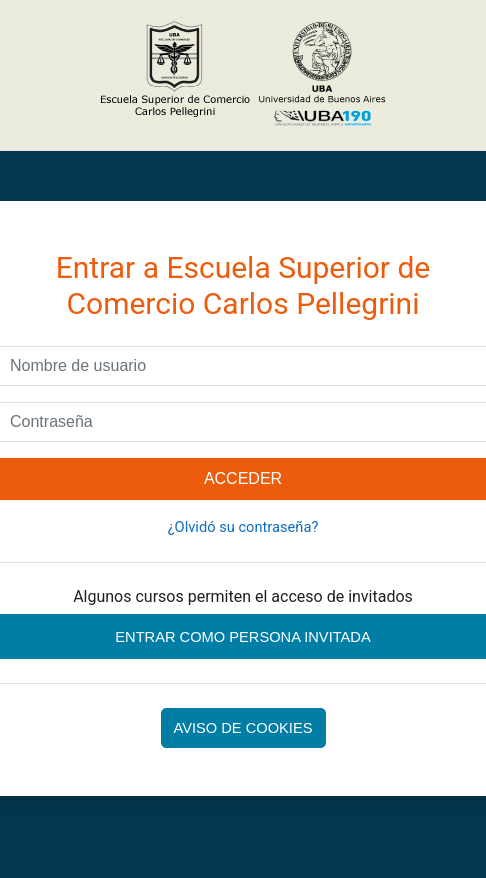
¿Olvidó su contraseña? (243, 527)
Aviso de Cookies (243, 728)
